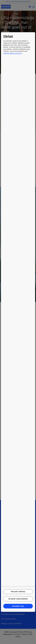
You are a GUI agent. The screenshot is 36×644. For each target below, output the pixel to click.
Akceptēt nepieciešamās (18, 599)
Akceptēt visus (18, 606)
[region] (18, 322)
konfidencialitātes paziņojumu (12, 53)
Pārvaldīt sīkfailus (18, 592)
